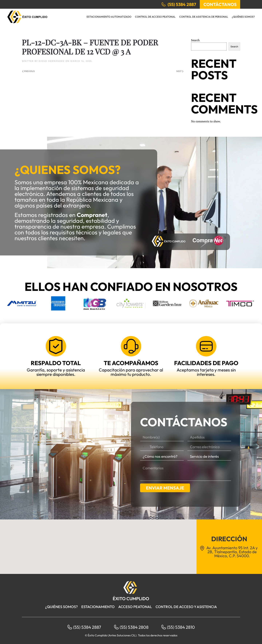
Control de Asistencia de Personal (204, 17)
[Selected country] (143, 447)
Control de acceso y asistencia (186, 607)
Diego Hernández (52, 61)
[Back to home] (27, 17)
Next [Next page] (180, 71)
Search (195, 40)
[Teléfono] (162, 447)
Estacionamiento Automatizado (109, 17)
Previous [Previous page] (28, 71)
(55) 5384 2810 (181, 627)
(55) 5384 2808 (134, 627)
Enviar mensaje (165, 488)
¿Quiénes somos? (243, 17)
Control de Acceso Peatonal (155, 17)
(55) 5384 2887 (87, 627)
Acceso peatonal (135, 607)
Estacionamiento (98, 607)
